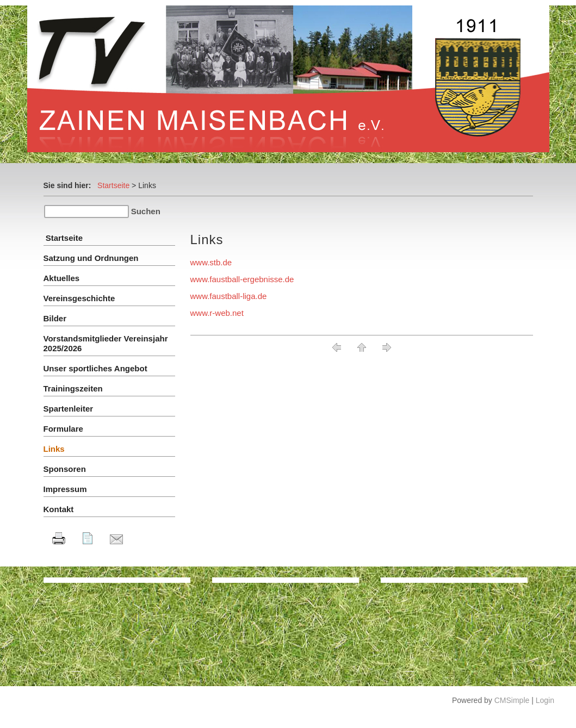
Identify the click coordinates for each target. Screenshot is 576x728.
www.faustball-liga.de (229, 296)
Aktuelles (62, 278)
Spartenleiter (69, 409)
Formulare (63, 429)
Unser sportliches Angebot (95, 368)
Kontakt (59, 509)
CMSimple (512, 700)
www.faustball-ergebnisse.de (242, 279)
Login (545, 700)
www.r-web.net (217, 313)
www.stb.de (211, 262)
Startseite (113, 185)
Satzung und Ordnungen (91, 258)
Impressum (65, 489)
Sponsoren (65, 469)
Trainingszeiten (73, 388)
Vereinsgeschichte (79, 298)
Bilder (55, 318)
